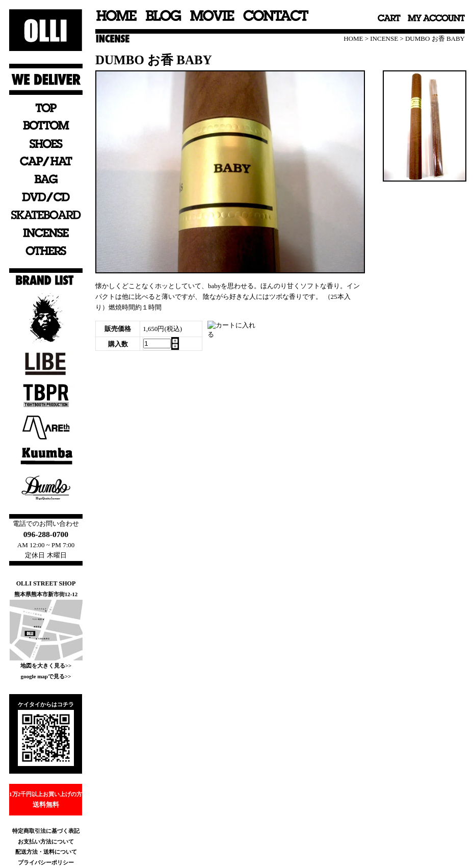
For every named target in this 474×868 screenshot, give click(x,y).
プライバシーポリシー (46, 862)
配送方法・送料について (46, 852)
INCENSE (384, 39)
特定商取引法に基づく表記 (46, 831)
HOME (353, 39)
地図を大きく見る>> (46, 666)
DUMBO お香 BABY (435, 39)
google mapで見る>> (46, 676)
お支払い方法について (46, 841)
